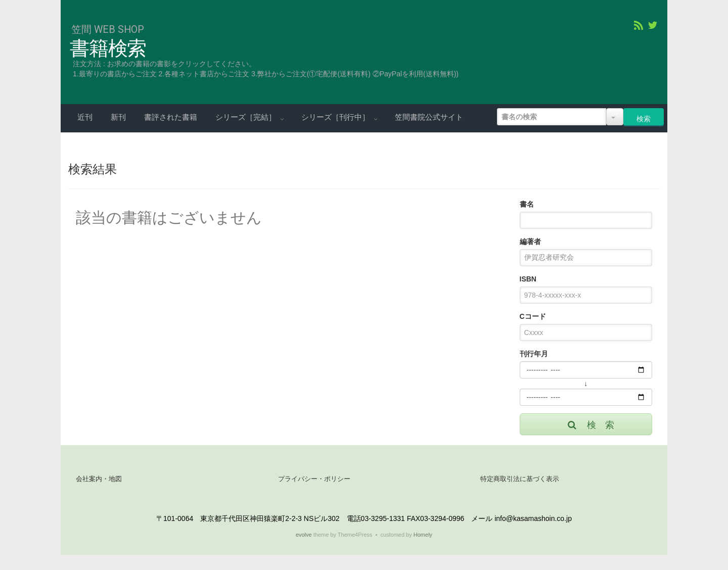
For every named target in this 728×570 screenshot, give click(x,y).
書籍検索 (108, 49)
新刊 (118, 117)
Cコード (533, 316)
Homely (423, 535)
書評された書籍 (171, 117)
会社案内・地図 (99, 479)
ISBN (528, 279)
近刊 (85, 117)
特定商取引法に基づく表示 (520, 479)
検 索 (590, 425)
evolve (304, 535)
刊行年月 (534, 354)
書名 (527, 204)
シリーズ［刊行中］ (336, 117)
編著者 (530, 242)
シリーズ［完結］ (247, 117)
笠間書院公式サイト (429, 117)
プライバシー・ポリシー (314, 479)
